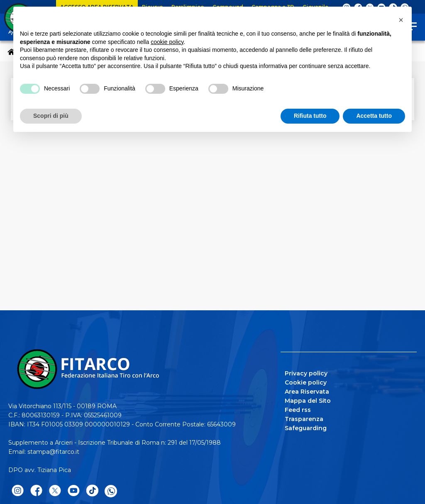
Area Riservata (307, 392)
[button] (401, 20)
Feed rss (298, 410)
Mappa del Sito (308, 401)
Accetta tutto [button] (374, 116)
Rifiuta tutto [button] (310, 116)
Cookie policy (306, 382)
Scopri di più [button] (51, 116)
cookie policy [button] (167, 42)
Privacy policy (306, 373)
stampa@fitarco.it (53, 452)
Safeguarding (306, 428)
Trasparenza (304, 419)
